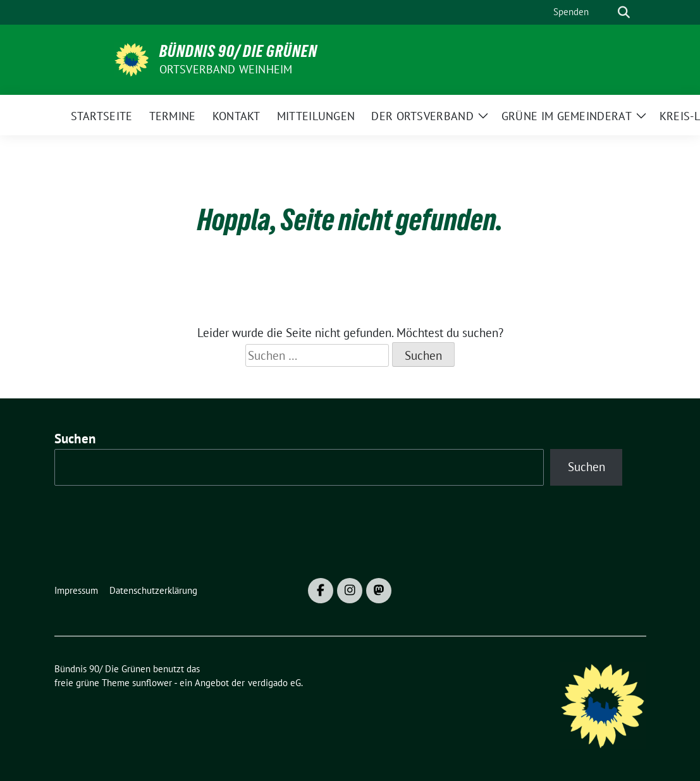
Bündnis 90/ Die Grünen (238, 51)
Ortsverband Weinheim (226, 69)
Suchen (75, 439)
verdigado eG (274, 683)
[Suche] (606, 12)
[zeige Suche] (624, 12)
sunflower (152, 683)
